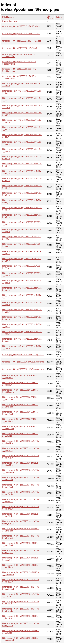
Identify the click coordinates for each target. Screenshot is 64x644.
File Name (7, 17)
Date (58, 17)
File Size (49, 17)
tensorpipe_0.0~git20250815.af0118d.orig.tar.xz (23, 362)
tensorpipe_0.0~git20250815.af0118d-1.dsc (21, 26)
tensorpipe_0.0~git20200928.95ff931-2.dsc (21, 34)
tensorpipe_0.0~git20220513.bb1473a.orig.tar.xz (24, 369)
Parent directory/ (10, 21)
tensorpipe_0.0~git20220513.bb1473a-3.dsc (22, 41)
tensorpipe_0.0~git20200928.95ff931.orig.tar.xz (23, 355)
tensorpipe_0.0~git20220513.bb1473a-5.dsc (22, 48)
